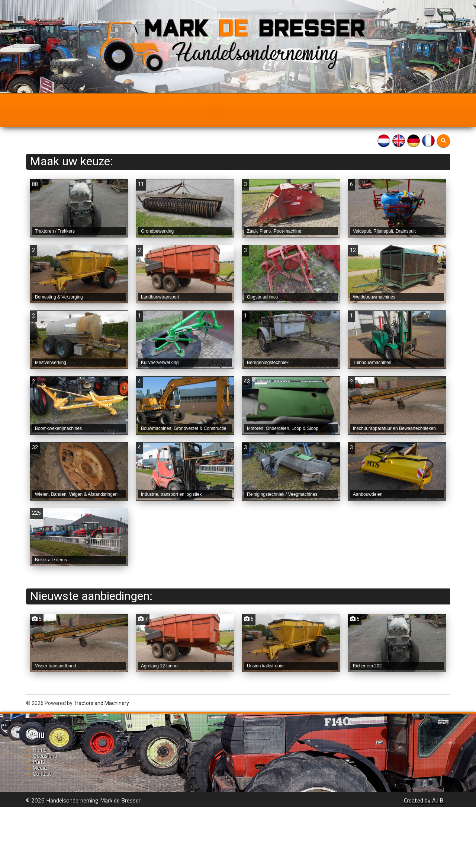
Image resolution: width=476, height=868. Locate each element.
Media (266, 110)
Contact (302, 110)
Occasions (194, 110)
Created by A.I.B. (424, 861)
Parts (233, 110)
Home (155, 110)
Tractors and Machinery (101, 764)
